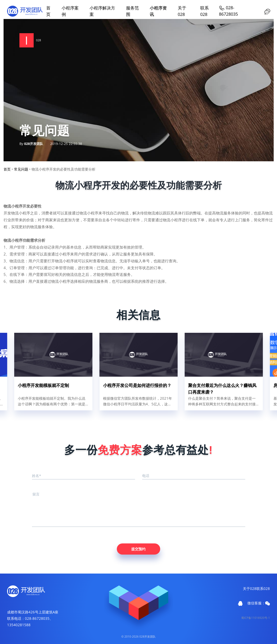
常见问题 (21, 169)
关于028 (250, 588)
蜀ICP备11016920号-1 (256, 618)
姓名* (36, 476)
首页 (7, 169)
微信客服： (259, 603)
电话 (146, 476)
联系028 (263, 588)
